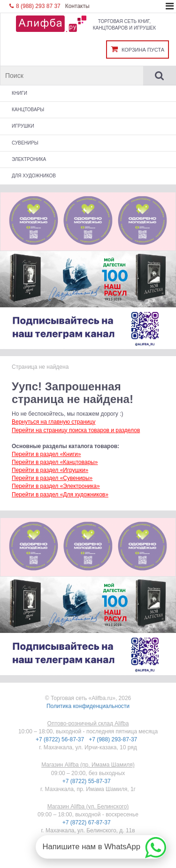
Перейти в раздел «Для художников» (60, 495)
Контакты (77, 6)
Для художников (34, 176)
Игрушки (23, 126)
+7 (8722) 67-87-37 (87, 822)
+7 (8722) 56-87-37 (61, 739)
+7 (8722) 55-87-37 (87, 781)
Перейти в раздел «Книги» (46, 454)
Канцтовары (28, 110)
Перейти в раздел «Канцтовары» (55, 462)
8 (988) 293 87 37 (35, 6)
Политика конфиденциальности (88, 706)
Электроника (29, 159)
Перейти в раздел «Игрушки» (50, 470)
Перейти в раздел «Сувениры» (52, 478)
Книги (19, 93)
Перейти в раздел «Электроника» (56, 486)
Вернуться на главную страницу (54, 422)
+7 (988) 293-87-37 (114, 739)
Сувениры (25, 143)
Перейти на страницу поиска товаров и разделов (76, 430)
